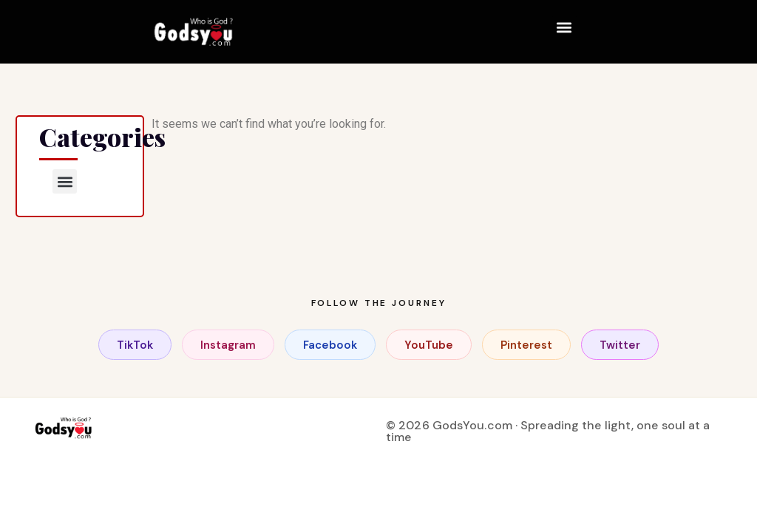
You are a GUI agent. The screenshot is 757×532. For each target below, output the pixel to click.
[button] (564, 27)
